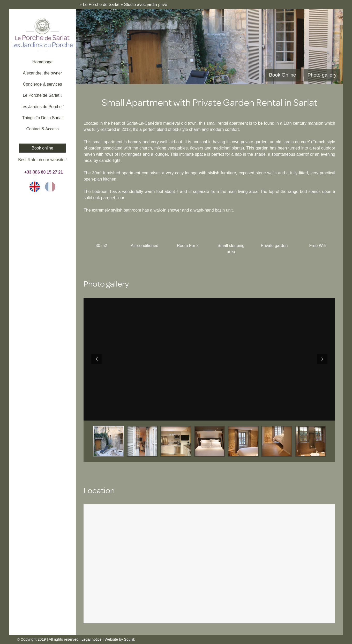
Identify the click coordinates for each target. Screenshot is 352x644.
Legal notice (92, 639)
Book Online (283, 75)
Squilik (129, 639)
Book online (42, 148)
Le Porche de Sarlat (101, 5)
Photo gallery (322, 75)
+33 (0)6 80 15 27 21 (42, 172)
